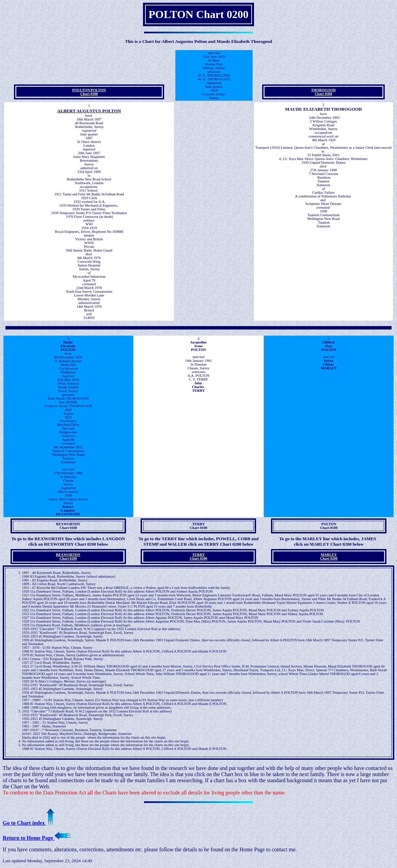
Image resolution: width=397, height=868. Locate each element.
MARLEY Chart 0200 (329, 557)
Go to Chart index (29, 823)
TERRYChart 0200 (198, 557)
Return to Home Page (37, 838)
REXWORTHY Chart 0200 (68, 557)
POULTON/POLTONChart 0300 (89, 92)
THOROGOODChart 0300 (323, 92)
